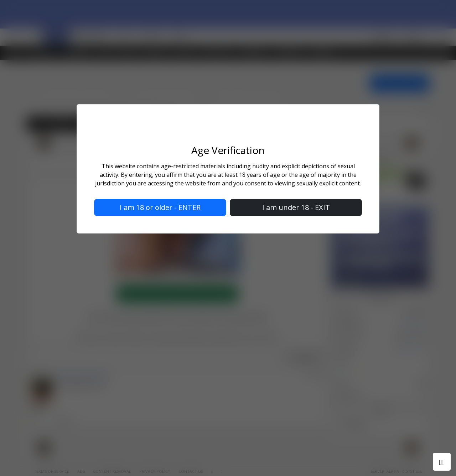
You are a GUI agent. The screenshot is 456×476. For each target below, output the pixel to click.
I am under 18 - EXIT (296, 207)
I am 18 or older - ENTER (160, 207)
